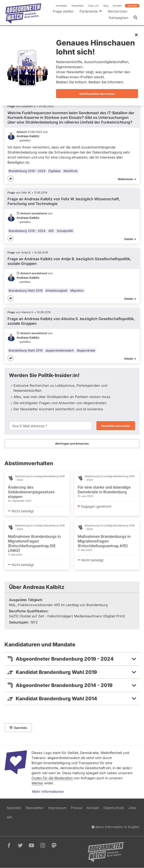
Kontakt (117, 6)
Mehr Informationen (48, 792)
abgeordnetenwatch (60, 351)
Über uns (93, 6)
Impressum (57, 808)
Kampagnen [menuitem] (119, 18)
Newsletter (78, 6)
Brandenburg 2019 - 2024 (27, 171)
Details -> (130, 239)
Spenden (132, 6)
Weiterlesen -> (127, 179)
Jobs (132, 808)
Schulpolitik (65, 231)
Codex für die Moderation (52, 778)
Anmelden (61, 6)
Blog (106, 6)
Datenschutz (114, 808)
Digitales (54, 171)
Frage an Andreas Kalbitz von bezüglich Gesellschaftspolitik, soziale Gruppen (69, 261)
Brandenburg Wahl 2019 (26, 291)
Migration (77, 291)
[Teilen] (10, 179)
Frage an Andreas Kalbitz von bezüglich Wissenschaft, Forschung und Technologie (64, 202)
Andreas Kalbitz (28, 136)
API (9, 817)
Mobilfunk (71, 171)
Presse (77, 808)
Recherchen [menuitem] (118, 11)
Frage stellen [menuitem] (63, 11)
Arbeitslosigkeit (56, 291)
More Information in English (115, 827)
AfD (51, 231)
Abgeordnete (86, 351)
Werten (37, 783)
